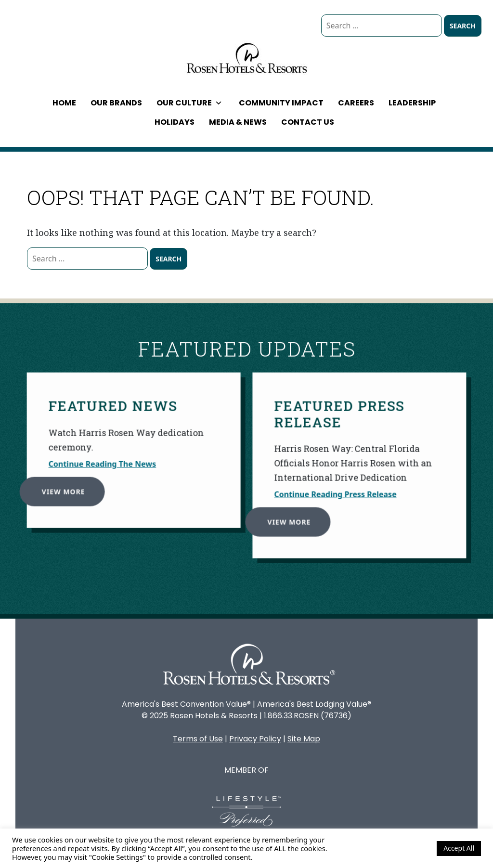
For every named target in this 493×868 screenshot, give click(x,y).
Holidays (175, 122)
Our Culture (189, 103)
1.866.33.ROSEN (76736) (308, 716)
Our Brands (116, 103)
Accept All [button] (459, 848)
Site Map (304, 739)
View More (60, 488)
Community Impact (281, 103)
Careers (356, 103)
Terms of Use (198, 739)
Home (64, 103)
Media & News (238, 122)
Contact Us (308, 122)
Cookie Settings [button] (403, 848)
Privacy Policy (255, 739)
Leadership (412, 103)
